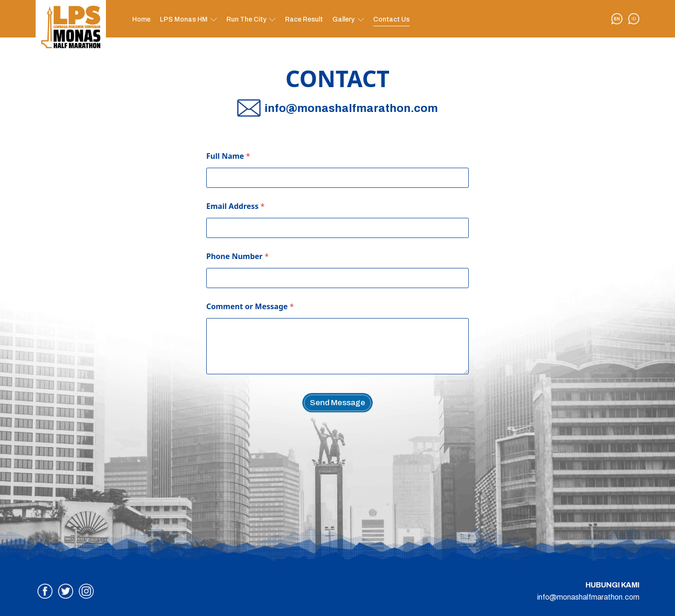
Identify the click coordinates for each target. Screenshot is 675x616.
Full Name (228, 156)
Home (141, 19)
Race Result (304, 19)
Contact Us (391, 19)
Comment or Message (250, 307)
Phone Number (237, 256)
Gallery (343, 19)
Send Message (337, 403)
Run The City (246, 19)
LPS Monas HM (184, 19)
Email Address (236, 206)
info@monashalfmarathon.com (588, 597)
